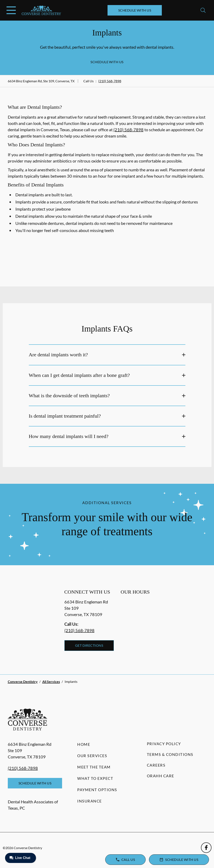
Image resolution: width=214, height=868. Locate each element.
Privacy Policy (164, 744)
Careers (156, 765)
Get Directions (89, 645)
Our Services (92, 756)
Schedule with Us (135, 10)
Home (84, 744)
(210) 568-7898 (110, 81)
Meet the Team (94, 767)
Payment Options (97, 790)
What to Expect (95, 778)
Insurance (90, 801)
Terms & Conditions (170, 754)
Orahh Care (161, 776)
